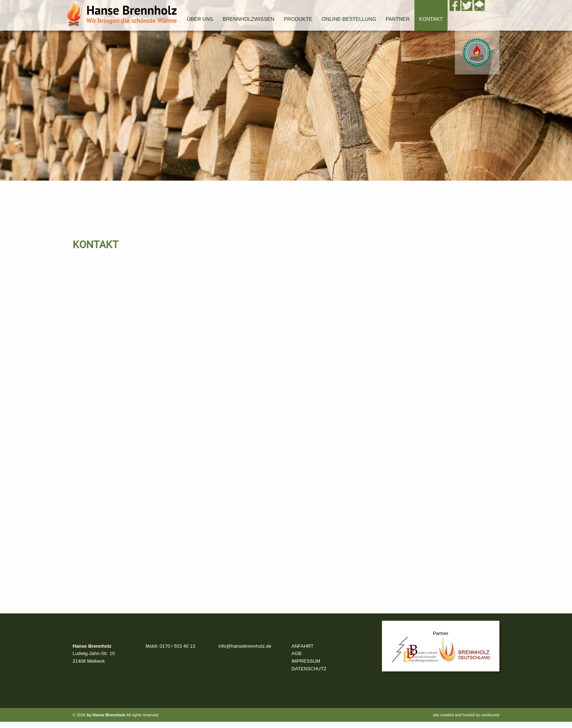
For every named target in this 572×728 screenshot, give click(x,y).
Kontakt (431, 19)
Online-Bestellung (349, 19)
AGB (296, 653)
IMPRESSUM (306, 661)
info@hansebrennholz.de (245, 646)
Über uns (200, 19)
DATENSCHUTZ (309, 669)
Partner (398, 19)
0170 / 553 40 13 (177, 646)
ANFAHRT (302, 646)
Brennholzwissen (248, 19)
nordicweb (490, 715)
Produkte (298, 19)
